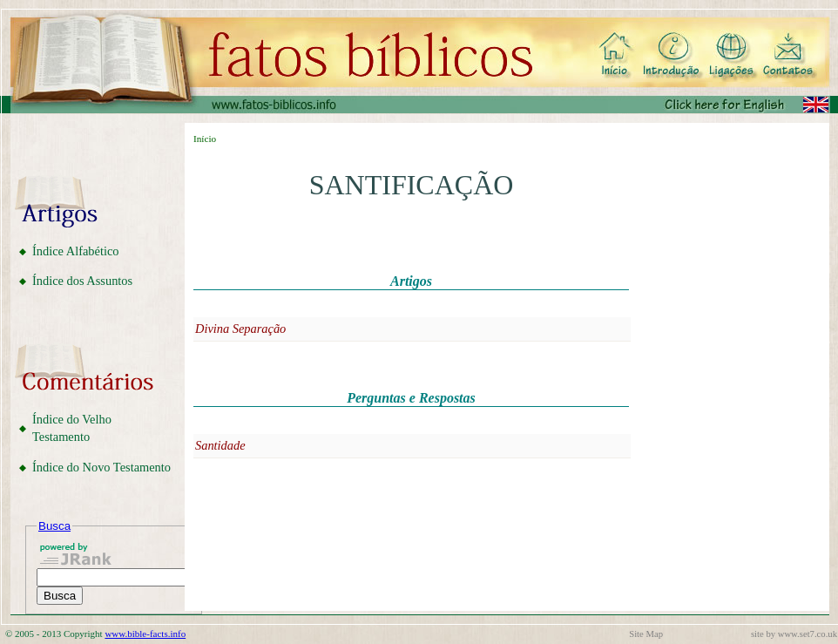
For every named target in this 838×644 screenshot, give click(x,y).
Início (205, 139)
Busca (54, 526)
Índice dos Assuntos (82, 281)
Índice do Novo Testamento (101, 467)
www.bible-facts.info (145, 634)
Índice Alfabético (76, 251)
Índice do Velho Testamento (72, 428)
